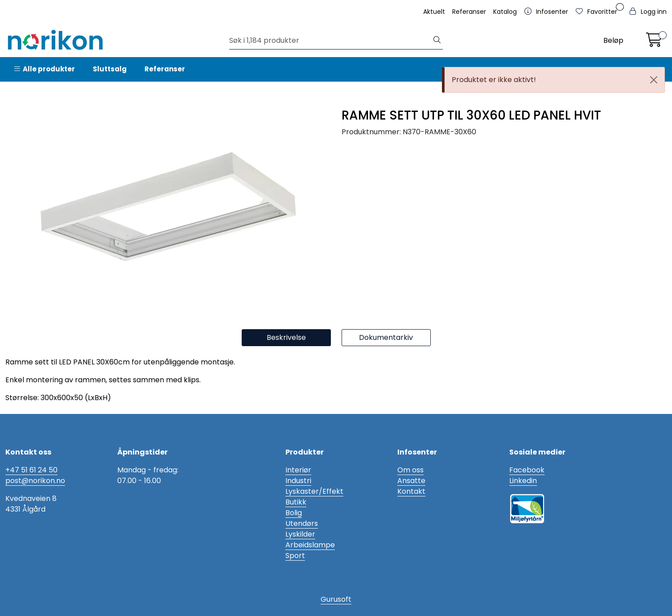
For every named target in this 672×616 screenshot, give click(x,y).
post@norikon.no (35, 481)
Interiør (298, 470)
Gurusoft (336, 599)
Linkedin (523, 481)
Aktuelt (434, 12)
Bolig (294, 513)
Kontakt (411, 491)
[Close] (654, 80)
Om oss (410, 470)
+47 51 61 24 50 (31, 470)
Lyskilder (300, 534)
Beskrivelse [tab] (286, 337)
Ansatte (411, 481)
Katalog (505, 12)
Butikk (296, 502)
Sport (295, 556)
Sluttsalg (110, 69)
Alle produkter (45, 69)
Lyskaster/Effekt (314, 491)
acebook (529, 470)
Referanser (469, 12)
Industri (298, 481)
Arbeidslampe (310, 545)
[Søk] (330, 41)
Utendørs (302, 523)
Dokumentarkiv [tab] (386, 337)
